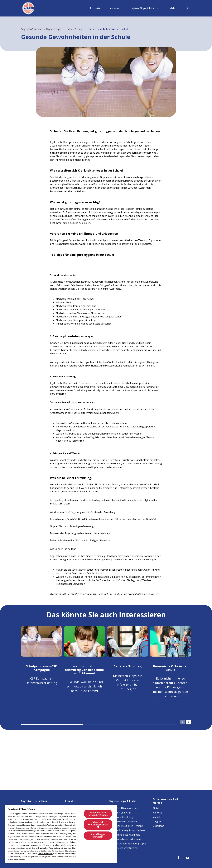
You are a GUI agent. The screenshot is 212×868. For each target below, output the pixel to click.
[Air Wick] (157, 813)
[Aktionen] (115, 8)
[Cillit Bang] (159, 826)
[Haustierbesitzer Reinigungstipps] (128, 844)
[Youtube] (188, 858)
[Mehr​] (173, 8)
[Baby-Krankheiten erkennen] (125, 839)
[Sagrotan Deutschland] (36, 800)
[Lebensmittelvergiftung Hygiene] (127, 830)
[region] (61, 834)
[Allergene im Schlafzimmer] (124, 848)
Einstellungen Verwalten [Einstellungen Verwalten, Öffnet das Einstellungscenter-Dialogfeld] (98, 836)
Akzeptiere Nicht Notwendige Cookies (98, 814)
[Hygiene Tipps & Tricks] (143, 8)
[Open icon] (188, 8)
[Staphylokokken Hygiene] (123, 821)
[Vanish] (157, 817)
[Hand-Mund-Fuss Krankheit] (124, 835)
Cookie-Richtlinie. (45, 854)
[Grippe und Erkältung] (121, 817)
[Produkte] (95, 8)
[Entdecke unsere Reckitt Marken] (172, 800)
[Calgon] (157, 821)
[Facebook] (179, 858)
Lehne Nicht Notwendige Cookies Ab (98, 825)
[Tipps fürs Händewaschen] (124, 808)
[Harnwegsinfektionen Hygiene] (126, 826)
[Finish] (156, 808)
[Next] (188, 723)
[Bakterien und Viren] (120, 813)
